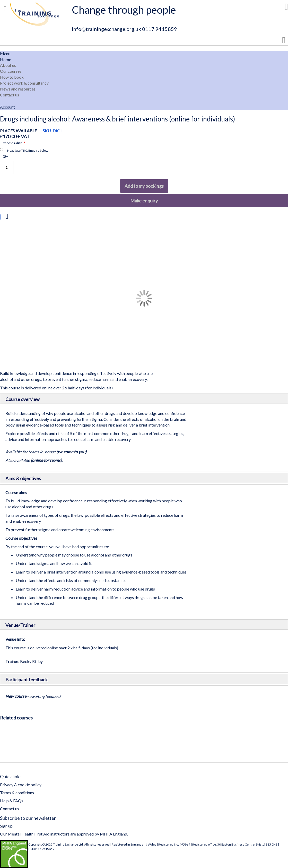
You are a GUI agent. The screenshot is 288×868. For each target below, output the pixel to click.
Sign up (6, 826)
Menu (5, 54)
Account (7, 107)
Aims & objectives (23, 478)
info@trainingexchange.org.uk (106, 29)
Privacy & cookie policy (21, 785)
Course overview (23, 399)
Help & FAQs (12, 801)
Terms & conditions (17, 793)
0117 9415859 (160, 29)
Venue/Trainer (20, 625)
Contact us (10, 809)
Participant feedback (27, 679)
